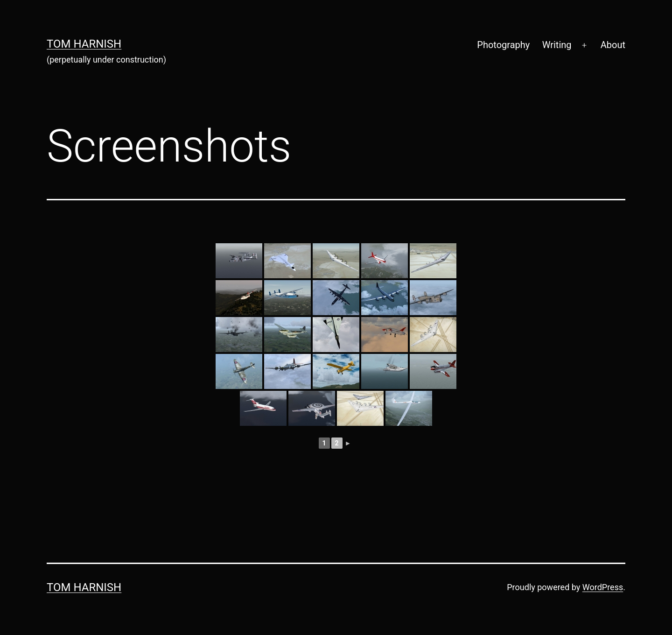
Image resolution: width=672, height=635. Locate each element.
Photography (503, 45)
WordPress (603, 587)
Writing (557, 45)
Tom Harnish (84, 44)
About (613, 45)
